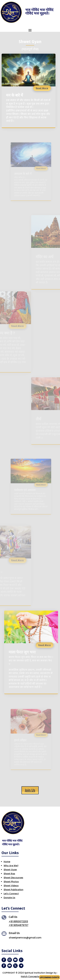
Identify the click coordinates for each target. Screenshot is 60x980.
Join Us (30, 790)
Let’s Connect (11, 894)
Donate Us (9, 898)
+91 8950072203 (18, 921)
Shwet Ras (9, 874)
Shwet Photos (11, 882)
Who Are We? (11, 866)
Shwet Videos (11, 886)
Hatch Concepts (30, 976)
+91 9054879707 (19, 925)
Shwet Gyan (10, 870)
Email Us (14, 933)
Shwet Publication (13, 890)
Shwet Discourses (13, 878)
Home (7, 862)
